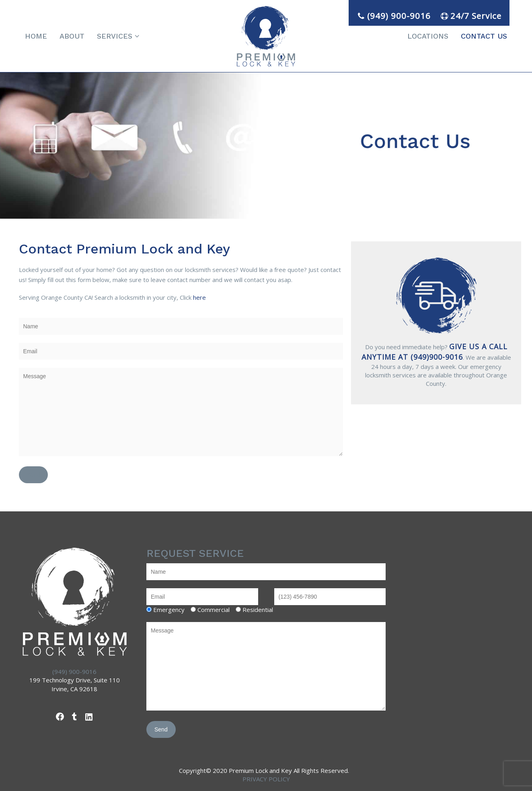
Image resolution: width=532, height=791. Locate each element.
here (199, 297)
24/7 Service (470, 16)
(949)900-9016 (437, 357)
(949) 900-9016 (393, 16)
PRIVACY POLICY (266, 779)
